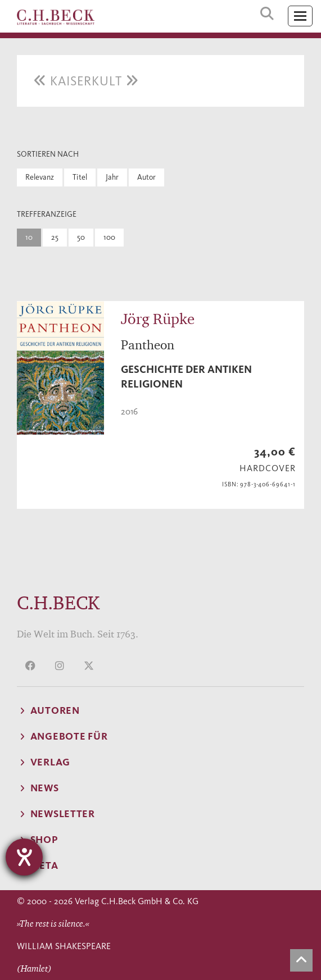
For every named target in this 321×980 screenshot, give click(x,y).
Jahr (112, 177)
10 (29, 237)
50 (81, 237)
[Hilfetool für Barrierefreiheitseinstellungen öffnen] (24, 857)
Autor (146, 177)
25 (55, 237)
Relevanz (40, 177)
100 (109, 237)
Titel (80, 177)
